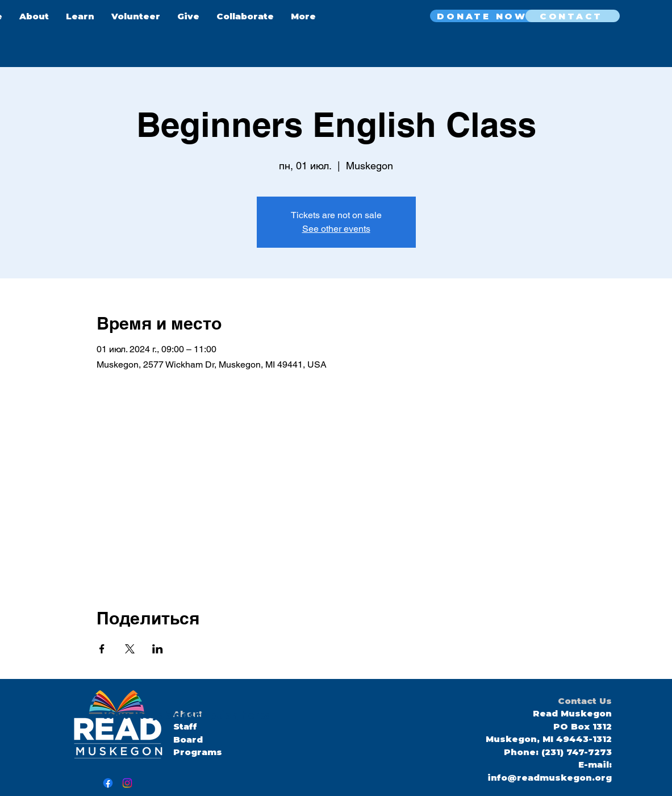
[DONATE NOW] (483, 16)
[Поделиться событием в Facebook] (102, 649)
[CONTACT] (573, 16)
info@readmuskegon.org (550, 778)
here (252, 715)
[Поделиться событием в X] (130, 649)
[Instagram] (127, 783)
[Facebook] (108, 783)
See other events (336, 229)
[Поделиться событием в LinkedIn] (158, 649)
